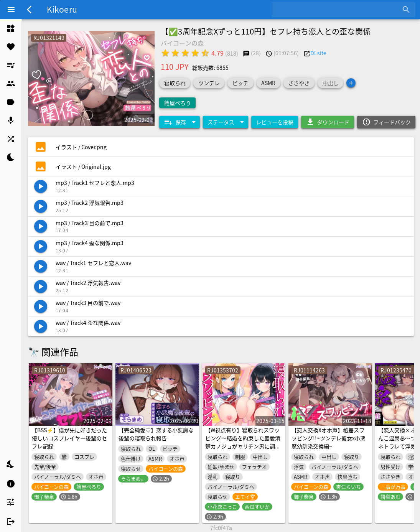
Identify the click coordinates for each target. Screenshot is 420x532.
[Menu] (11, 10)
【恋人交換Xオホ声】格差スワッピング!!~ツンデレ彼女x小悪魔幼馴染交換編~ (329, 438)
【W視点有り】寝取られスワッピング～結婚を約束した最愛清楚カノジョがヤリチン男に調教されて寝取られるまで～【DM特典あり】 (243, 446)
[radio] (165, 53)
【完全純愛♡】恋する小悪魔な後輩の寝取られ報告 (156, 434)
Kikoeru (62, 9)
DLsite (318, 53)
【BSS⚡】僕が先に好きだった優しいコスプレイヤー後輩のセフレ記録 (69, 438)
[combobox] (338, 10)
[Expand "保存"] (180, 122)
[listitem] (11, 28)
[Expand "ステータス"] (226, 122)
